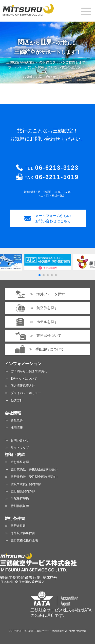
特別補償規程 (20, 506)
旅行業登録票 (20, 462)
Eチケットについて (24, 379)
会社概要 (17, 420)
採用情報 (17, 428)
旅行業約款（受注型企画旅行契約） (35, 477)
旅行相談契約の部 (23, 491)
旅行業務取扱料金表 (24, 540)
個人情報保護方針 (23, 386)
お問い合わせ (20, 440)
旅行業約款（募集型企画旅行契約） (35, 469)
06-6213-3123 (57, 168)
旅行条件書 (18, 526)
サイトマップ (20, 448)
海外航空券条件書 (23, 533)
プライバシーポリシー (26, 393)
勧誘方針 (17, 400)
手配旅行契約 (20, 499)
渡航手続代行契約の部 (26, 484)
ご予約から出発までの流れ (29, 371)
